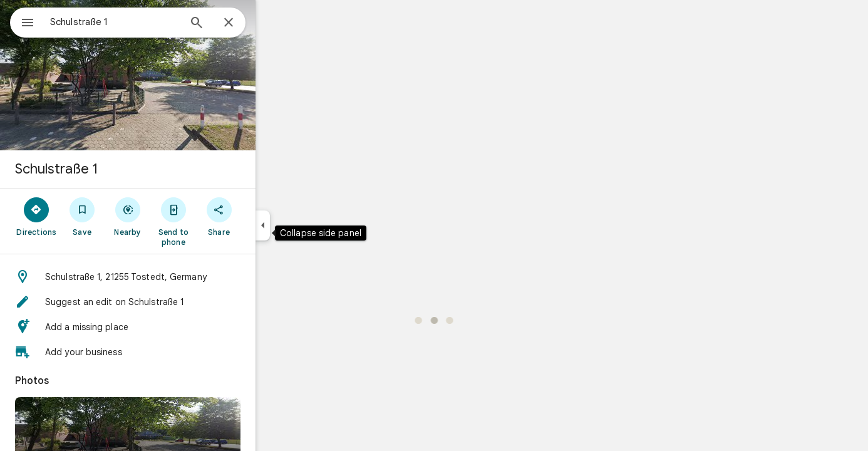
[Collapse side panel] (308, 225)
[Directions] (82, 216)
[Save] (127, 216)
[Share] (264, 216)
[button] (173, 277)
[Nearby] (173, 216)
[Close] (274, 23)
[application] (434, 225)
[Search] (242, 24)
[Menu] (23, 21)
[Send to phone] (218, 221)
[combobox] (147, 22)
